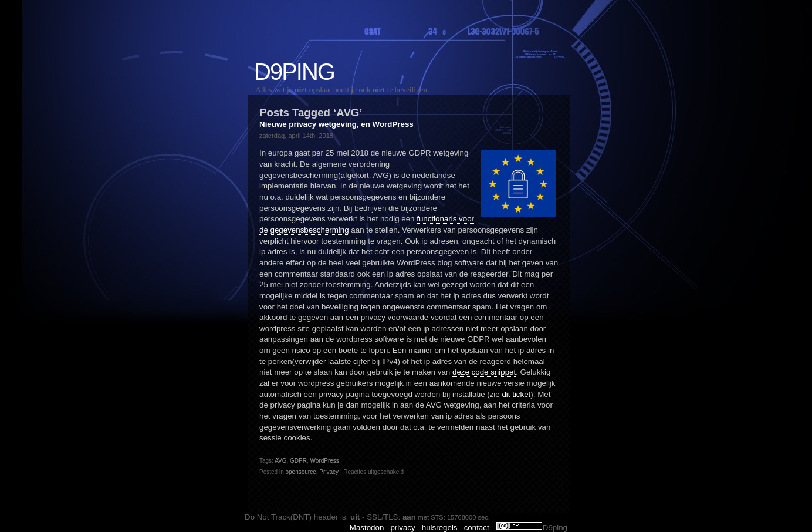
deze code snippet (484, 372)
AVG (280, 461)
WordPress (325, 461)
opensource (300, 472)
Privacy (329, 472)
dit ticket (516, 394)
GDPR (298, 461)
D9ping (294, 72)
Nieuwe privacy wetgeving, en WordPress (336, 124)
